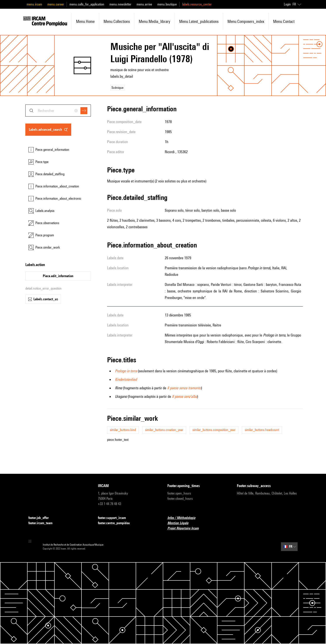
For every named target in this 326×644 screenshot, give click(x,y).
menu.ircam (34, 4)
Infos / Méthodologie (184, 518)
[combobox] (58, 111)
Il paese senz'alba (185, 396)
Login (287, 4)
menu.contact (284, 21)
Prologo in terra (126, 371)
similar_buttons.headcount (262, 430)
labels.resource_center (197, 4)
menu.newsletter (120, 4)
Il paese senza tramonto (184, 388)
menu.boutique (167, 4)
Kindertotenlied (126, 379)
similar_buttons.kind (123, 430)
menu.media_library (154, 21)
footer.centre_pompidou (116, 523)
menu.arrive (144, 4)
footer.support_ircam (114, 518)
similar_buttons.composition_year (214, 430)
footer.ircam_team (43, 523)
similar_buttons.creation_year (164, 430)
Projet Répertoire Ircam (186, 528)
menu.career (56, 4)
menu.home (85, 21)
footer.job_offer (41, 518)
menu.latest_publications (199, 21)
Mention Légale (180, 523)
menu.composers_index (246, 21)
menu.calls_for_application (87, 4)
